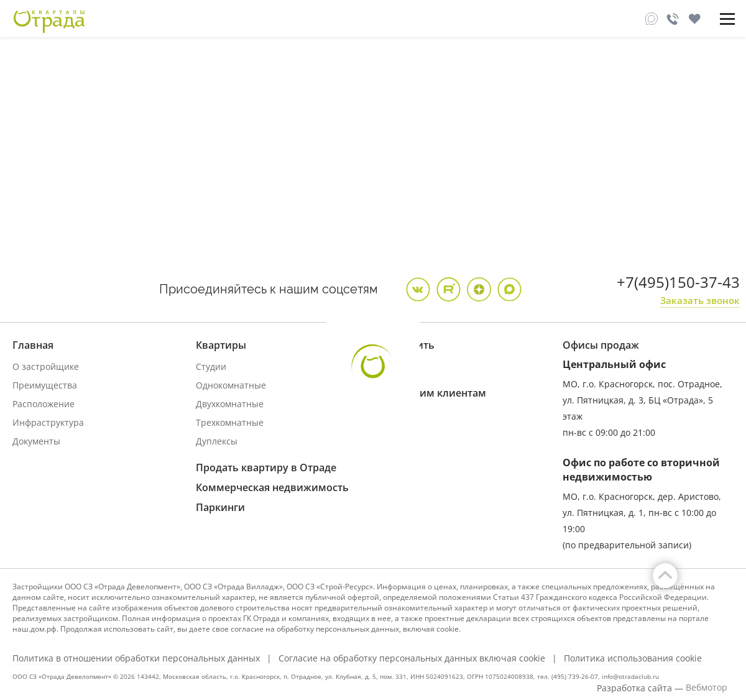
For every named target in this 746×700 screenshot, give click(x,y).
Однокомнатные (231, 385)
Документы (36, 441)
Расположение (44, 404)
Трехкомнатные (230, 422)
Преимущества (45, 385)
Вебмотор (707, 688)
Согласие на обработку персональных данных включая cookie (412, 658)
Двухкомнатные (230, 404)
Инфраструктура (48, 422)
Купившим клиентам (433, 393)
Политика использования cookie (633, 658)
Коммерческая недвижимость (272, 487)
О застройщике (46, 366)
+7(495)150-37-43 (678, 282)
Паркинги (220, 507)
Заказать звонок (700, 300)
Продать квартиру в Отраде (266, 467)
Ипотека (397, 366)
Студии (211, 366)
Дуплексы (217, 441)
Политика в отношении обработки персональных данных (136, 658)
